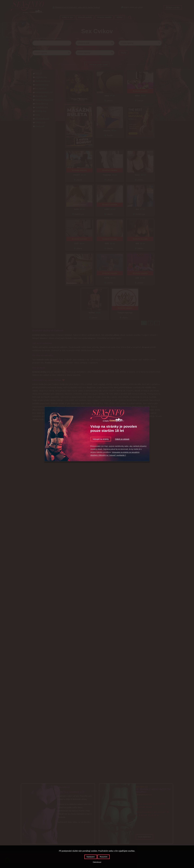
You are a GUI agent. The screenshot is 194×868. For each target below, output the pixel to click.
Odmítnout (97, 862)
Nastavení (91, 857)
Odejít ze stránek (122, 439)
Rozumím (104, 857)
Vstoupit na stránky (101, 439)
